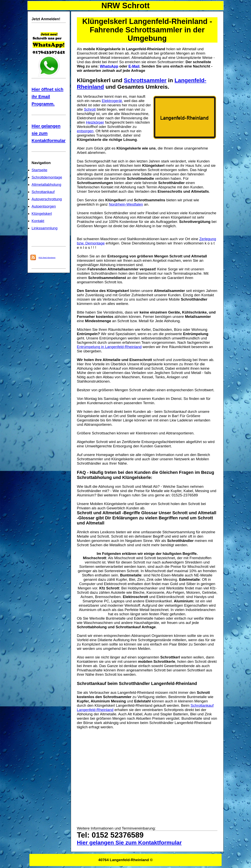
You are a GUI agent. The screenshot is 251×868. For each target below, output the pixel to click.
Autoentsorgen (44, 206)
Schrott (90, 109)
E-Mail (134, 66)
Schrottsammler (145, 80)
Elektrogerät (112, 101)
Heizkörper (95, 122)
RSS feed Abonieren (47, 258)
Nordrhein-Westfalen (126, 204)
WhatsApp (109, 66)
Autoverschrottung (47, 199)
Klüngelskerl (42, 214)
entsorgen (85, 131)
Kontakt (38, 221)
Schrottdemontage (47, 177)
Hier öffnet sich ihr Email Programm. (47, 97)
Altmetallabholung (46, 185)
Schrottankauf (43, 192)
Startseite (39, 170)
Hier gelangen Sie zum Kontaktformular (129, 842)
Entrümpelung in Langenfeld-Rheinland (109, 347)
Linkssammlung (45, 228)
